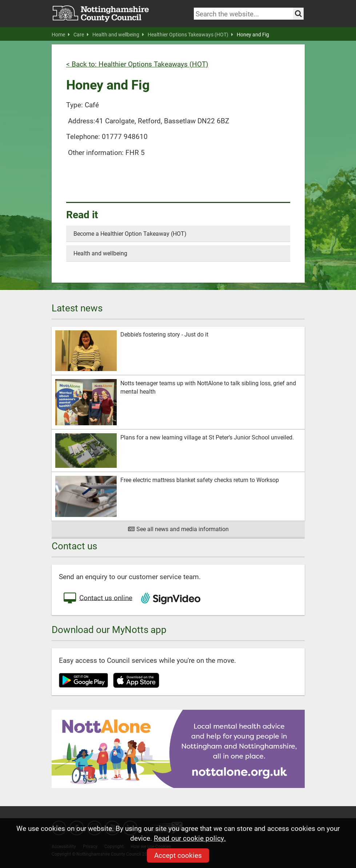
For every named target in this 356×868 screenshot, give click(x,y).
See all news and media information (178, 529)
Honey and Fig (253, 35)
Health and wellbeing (118, 35)
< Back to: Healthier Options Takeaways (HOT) (137, 64)
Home (61, 35)
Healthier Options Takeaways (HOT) (190, 35)
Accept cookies (178, 855)
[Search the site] (298, 14)
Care (81, 35)
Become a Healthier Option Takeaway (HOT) (130, 233)
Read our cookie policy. (190, 838)
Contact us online (97, 598)
